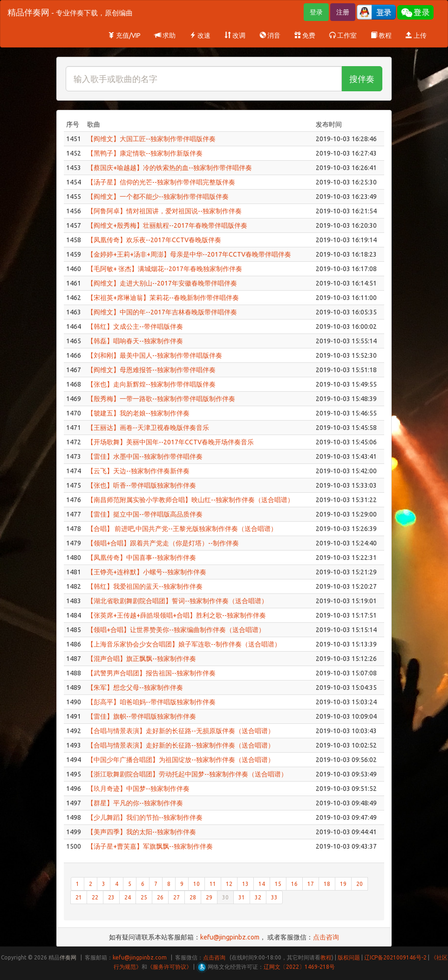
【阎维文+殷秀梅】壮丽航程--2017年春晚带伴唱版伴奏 (167, 225)
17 (311, 884)
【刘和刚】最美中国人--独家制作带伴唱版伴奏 (155, 355)
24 (128, 897)
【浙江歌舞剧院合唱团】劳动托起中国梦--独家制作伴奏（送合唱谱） (187, 774)
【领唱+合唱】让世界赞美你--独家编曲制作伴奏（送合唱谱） (176, 630)
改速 (200, 35)
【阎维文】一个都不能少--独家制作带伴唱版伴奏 (158, 197)
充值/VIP (124, 35)
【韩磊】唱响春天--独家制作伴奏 (135, 341)
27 (176, 897)
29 (209, 897)
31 (242, 897)
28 (193, 897)
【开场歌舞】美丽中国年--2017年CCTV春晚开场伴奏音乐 (170, 442)
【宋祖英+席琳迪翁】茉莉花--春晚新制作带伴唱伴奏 (163, 298)
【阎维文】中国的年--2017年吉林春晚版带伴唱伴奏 (162, 312)
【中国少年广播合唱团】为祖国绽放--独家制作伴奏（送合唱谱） (181, 760)
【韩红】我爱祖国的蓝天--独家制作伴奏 (145, 586)
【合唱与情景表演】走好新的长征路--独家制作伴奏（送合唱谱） (181, 745)
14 (262, 884)
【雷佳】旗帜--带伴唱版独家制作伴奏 (142, 716)
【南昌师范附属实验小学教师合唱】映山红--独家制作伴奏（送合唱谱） (190, 500)
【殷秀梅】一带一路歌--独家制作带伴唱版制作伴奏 (161, 399)
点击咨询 (326, 937)
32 (258, 897)
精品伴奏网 (70, 12)
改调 (235, 35)
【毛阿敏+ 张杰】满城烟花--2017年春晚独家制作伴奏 (165, 269)
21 (79, 897)
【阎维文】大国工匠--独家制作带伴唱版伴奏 (151, 139)
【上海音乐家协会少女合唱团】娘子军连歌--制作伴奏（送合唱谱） (184, 644)
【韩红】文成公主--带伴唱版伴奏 (135, 327)
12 (229, 884)
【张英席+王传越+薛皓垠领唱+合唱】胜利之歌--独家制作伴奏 (176, 615)
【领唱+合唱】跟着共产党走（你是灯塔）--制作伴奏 (163, 543)
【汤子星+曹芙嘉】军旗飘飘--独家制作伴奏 (150, 846)
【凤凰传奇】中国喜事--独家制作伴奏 (142, 558)
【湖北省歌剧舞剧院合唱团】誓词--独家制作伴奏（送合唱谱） (177, 601)
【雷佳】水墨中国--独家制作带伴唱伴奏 (145, 456)
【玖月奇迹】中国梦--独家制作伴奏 (138, 789)
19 (343, 884)
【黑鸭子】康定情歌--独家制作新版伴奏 (145, 153)
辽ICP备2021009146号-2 (395, 957)
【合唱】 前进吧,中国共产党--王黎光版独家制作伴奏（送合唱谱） (182, 529)
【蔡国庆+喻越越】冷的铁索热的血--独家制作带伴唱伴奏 (170, 168)
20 (360, 884)
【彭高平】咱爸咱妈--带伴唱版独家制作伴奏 (151, 702)
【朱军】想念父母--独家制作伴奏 (135, 687)
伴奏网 (68, 957)
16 (294, 884)
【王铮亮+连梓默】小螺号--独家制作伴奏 (147, 572)
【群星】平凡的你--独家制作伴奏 (135, 803)
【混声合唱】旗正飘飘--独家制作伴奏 (142, 659)
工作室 (343, 35)
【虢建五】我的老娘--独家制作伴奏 (138, 413)
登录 (316, 12)
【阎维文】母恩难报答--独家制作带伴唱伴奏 (151, 370)
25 (144, 897)
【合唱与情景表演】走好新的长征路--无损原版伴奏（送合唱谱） (181, 731)
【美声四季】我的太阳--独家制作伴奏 (142, 832)
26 (160, 897)
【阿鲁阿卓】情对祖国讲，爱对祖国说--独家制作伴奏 (164, 211)
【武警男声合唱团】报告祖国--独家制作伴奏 (151, 673)
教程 (381, 35)
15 (278, 884)
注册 (343, 12)
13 (245, 884)
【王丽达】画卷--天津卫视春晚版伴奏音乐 (148, 428)
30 (225, 897)
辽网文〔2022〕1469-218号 (299, 967)
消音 (270, 35)
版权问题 (349, 957)
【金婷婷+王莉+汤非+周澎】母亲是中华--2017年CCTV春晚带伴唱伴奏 (189, 254)
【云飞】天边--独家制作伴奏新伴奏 (138, 471)
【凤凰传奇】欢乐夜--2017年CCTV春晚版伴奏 (154, 240)
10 (197, 884)
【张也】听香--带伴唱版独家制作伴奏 (142, 485)
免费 (305, 35)
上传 (416, 35)
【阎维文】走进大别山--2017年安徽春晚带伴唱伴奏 (162, 283)
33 (274, 897)
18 (327, 884)
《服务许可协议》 (170, 967)
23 (111, 897)
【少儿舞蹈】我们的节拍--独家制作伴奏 (145, 817)
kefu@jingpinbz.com (230, 937)
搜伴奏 (362, 79)
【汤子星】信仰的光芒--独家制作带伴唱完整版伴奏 (161, 182)
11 (213, 884)
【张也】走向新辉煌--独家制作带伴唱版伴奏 (151, 384)
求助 (165, 35)
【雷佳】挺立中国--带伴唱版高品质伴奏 (145, 514)
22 (95, 897)
